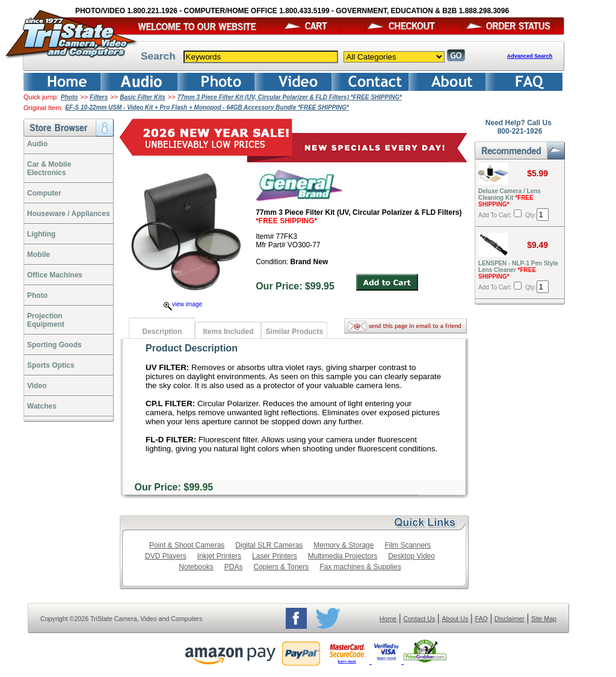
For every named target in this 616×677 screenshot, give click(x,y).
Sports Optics (51, 365)
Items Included (228, 332)
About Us (455, 619)
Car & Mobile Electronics (49, 168)
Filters (99, 97)
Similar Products (294, 332)
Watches (42, 406)
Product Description (192, 348)
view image (183, 304)
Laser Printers (275, 556)
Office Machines (55, 275)
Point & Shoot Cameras (187, 545)
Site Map (544, 619)
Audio (37, 144)
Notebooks (196, 567)
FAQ (481, 619)
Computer (44, 193)
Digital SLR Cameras (269, 545)
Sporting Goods (54, 345)
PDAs (234, 567)
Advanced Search (530, 56)
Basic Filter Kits (143, 97)
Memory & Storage (343, 545)
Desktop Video (411, 556)
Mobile (38, 255)
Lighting (41, 234)
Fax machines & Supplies (360, 567)
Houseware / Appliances (69, 214)
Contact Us (420, 619)
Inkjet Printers (219, 556)
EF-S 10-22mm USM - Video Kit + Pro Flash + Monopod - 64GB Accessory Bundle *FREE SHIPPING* (207, 107)
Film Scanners (408, 545)
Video (37, 386)
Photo (69, 97)
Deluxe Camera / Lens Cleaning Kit (510, 198)
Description (162, 332)
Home (388, 619)
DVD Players (166, 556)
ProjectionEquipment (46, 320)
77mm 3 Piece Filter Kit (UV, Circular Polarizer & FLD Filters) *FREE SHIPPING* (290, 97)
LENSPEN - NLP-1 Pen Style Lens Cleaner (518, 270)
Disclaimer (510, 619)
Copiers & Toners (281, 567)
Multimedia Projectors (343, 556)
